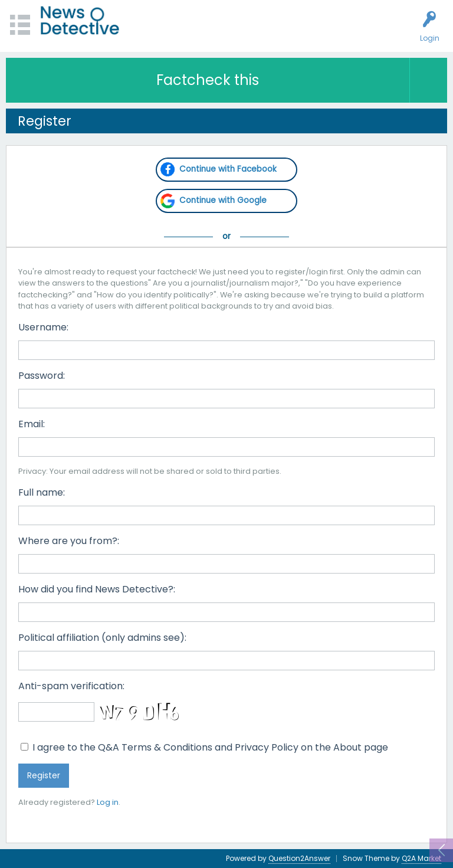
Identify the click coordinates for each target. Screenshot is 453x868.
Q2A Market (421, 858)
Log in (108, 802)
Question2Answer (299, 858)
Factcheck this (208, 80)
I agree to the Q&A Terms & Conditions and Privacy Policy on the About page (204, 747)
